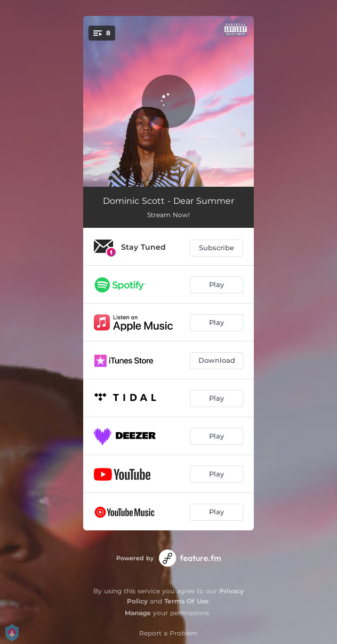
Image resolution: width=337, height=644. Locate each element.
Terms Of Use (187, 601)
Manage (138, 613)
